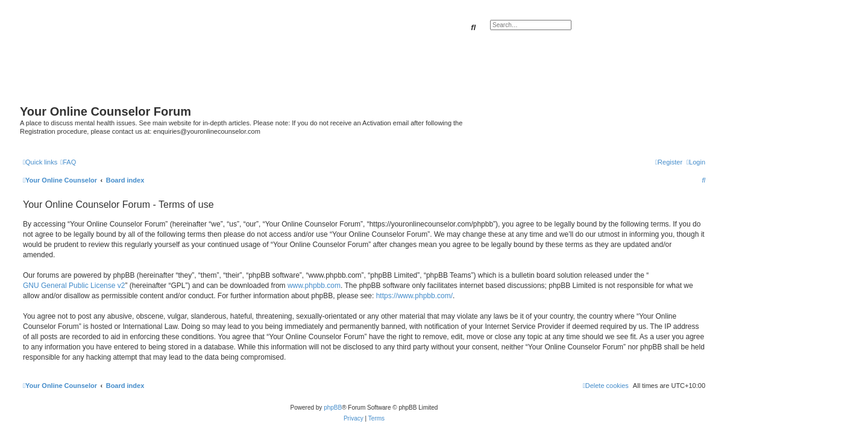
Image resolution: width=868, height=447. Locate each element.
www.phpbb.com (314, 286)
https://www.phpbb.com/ (414, 296)
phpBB (333, 408)
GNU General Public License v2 (74, 286)
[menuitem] (68, 162)
